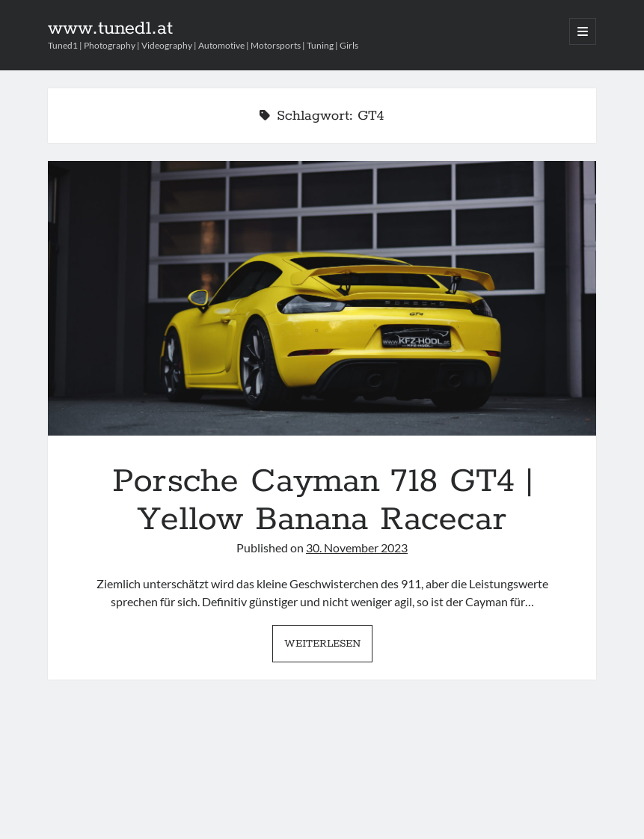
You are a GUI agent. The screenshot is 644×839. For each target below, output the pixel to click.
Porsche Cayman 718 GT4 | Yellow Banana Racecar (322, 298)
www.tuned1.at (110, 28)
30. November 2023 (357, 547)
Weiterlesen (328, 647)
